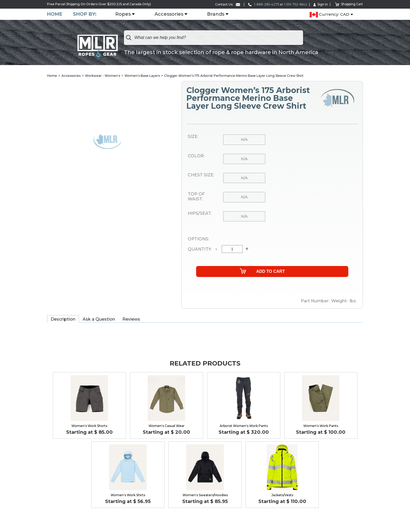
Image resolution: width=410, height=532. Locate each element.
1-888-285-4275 (262, 4)
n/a (244, 140)
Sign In (320, 4)
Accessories (169, 14)
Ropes (123, 14)
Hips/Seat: (200, 213)
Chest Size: (201, 175)
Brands (216, 14)
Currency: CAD (329, 15)
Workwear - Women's (102, 76)
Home (55, 14)
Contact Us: (226, 4)
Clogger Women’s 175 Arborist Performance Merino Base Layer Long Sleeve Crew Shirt (234, 76)
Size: (193, 137)
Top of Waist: (196, 197)
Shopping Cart (349, 4)
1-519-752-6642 (295, 4)
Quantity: (200, 249)
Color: (196, 156)
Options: (198, 239)
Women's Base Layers (142, 76)
